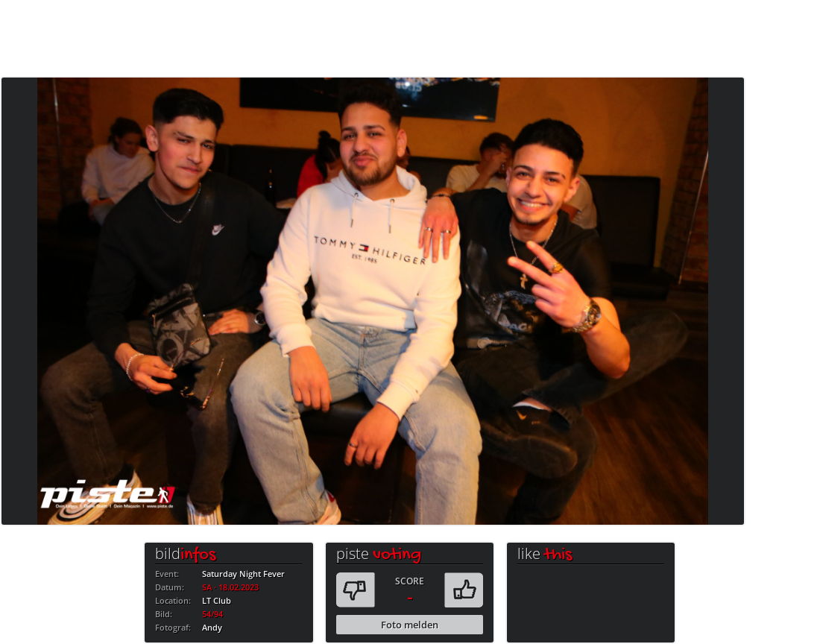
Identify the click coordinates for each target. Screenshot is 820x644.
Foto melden (410, 625)
